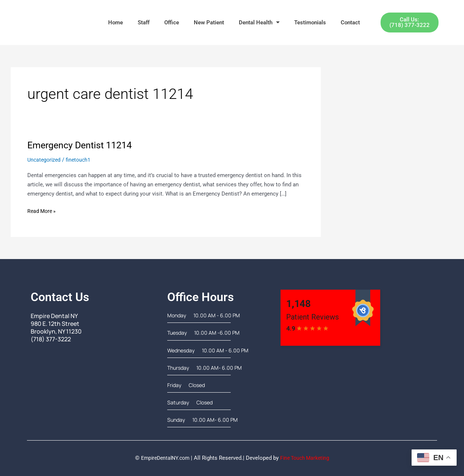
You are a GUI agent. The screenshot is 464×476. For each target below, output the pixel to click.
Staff (144, 23)
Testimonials (310, 23)
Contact (350, 23)
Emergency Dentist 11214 (83, 145)
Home (116, 23)
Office (172, 23)
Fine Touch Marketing (307, 458)
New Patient (209, 23)
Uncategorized (45, 160)
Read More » (43, 211)
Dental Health (259, 22)
